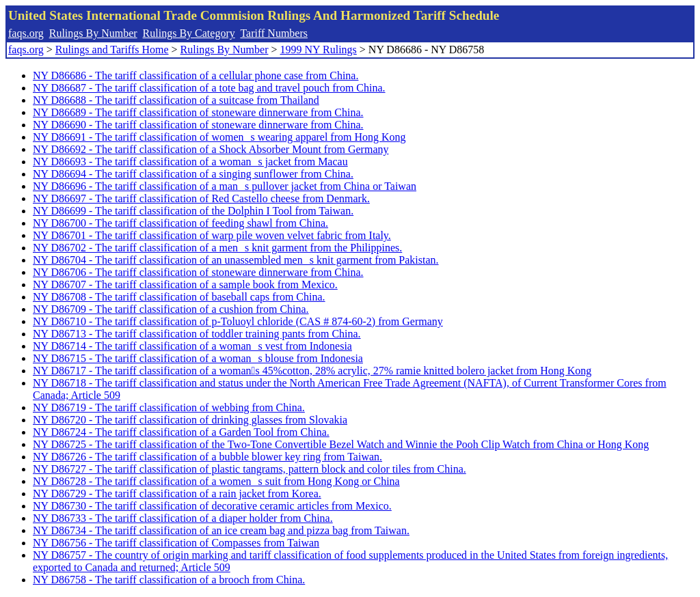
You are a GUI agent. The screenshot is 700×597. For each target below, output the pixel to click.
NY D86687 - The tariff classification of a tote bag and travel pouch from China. (209, 88)
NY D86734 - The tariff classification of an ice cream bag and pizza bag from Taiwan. (221, 530)
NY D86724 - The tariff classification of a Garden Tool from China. (181, 432)
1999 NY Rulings (319, 50)
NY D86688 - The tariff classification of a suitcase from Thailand (176, 100)
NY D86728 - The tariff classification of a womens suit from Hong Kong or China (216, 481)
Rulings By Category (189, 33)
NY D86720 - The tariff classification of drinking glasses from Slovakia (190, 420)
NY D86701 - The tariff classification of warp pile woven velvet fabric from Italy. (212, 235)
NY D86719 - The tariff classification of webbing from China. (169, 407)
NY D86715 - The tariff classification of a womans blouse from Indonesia (198, 358)
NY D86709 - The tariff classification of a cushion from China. (171, 309)
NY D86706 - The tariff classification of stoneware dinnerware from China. (198, 272)
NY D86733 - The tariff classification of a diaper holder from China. (183, 518)
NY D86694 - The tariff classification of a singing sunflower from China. (193, 174)
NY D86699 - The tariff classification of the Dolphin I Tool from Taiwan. (193, 211)
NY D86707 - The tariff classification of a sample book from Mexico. (185, 284)
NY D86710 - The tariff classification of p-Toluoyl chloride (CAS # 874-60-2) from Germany (238, 321)
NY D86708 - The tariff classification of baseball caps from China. (179, 297)
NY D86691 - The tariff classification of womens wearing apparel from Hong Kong (219, 137)
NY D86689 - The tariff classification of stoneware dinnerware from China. (198, 112)
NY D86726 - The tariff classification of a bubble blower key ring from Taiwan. (207, 457)
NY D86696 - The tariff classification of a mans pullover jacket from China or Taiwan (225, 186)
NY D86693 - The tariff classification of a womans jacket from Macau (190, 162)
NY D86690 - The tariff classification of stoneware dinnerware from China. (198, 125)
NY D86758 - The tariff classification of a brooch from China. (169, 580)
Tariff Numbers (274, 33)
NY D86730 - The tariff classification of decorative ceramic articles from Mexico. (212, 506)
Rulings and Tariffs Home (112, 50)
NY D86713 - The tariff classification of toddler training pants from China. (197, 334)
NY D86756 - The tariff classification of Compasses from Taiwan (176, 543)
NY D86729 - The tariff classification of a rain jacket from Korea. (177, 494)
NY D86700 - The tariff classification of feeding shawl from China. (180, 223)
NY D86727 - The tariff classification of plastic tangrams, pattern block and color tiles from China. (250, 469)
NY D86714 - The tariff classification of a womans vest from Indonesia (192, 346)
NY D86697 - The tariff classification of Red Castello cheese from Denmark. (201, 198)
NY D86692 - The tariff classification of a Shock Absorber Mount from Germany (211, 149)
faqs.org (26, 33)
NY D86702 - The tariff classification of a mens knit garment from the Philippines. (217, 248)
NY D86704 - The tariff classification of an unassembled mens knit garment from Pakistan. (236, 260)
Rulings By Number (93, 33)
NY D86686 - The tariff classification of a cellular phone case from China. (196, 75)
